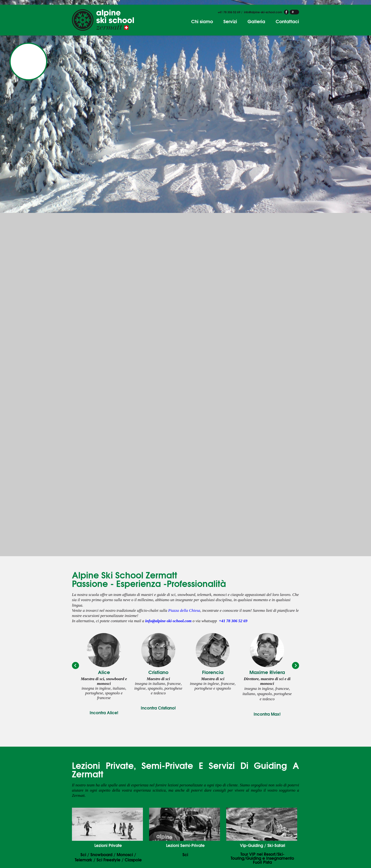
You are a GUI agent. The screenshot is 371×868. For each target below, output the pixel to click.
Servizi (230, 21)
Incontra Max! (267, 714)
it (293, 12)
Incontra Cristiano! (158, 708)
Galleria (256, 21)
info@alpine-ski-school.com (263, 12)
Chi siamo (202, 21)
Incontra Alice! (104, 712)
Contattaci (287, 21)
